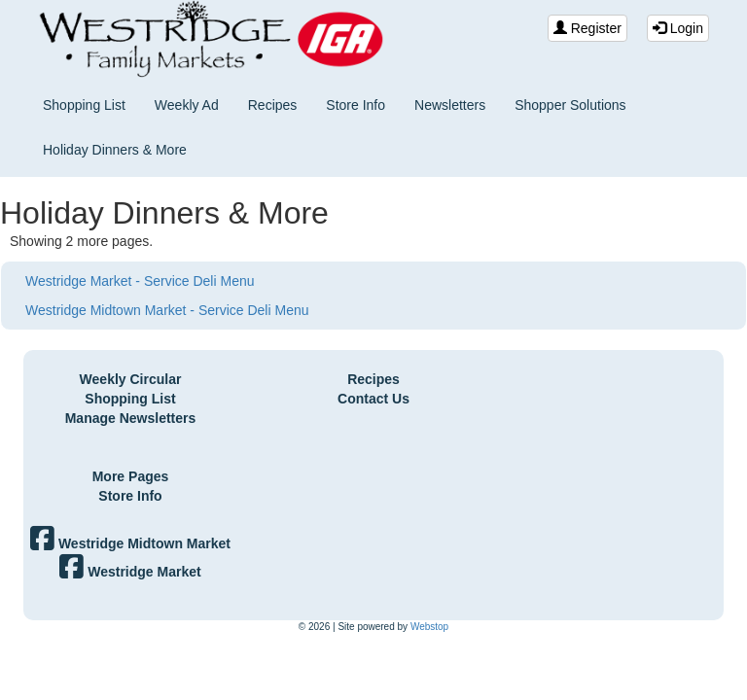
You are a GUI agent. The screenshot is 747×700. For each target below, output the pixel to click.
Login (678, 28)
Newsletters (450, 105)
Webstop (429, 627)
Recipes (273, 105)
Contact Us (373, 399)
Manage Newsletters (131, 418)
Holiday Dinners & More (115, 150)
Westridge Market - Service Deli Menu (140, 281)
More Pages (131, 476)
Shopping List (84, 105)
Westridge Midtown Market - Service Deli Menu (167, 310)
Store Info (356, 105)
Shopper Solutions (570, 105)
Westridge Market (130, 572)
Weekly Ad (187, 105)
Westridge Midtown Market (130, 543)
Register (587, 28)
